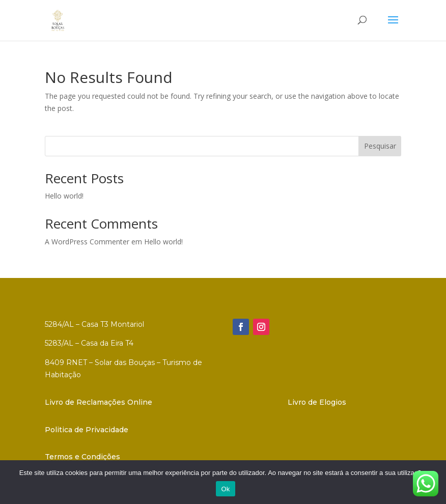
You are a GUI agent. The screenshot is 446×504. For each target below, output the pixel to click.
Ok (225, 489)
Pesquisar (380, 146)
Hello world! (64, 196)
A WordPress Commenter (87, 242)
